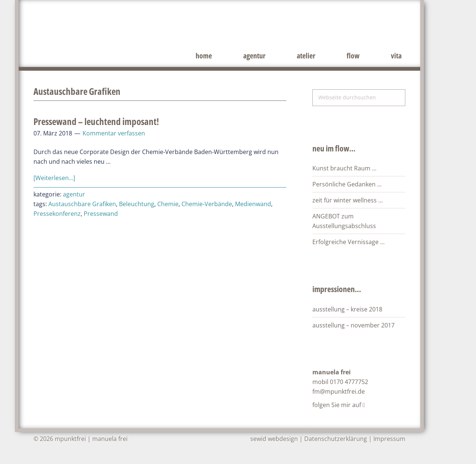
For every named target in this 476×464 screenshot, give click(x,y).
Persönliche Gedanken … (347, 184)
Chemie (168, 204)
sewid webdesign (274, 439)
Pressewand (101, 214)
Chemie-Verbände (207, 204)
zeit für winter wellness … (348, 200)
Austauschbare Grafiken (82, 204)
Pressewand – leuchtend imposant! (96, 121)
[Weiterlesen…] (54, 178)
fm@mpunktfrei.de (339, 391)
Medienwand (253, 204)
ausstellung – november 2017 (353, 325)
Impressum (389, 439)
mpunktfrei (130, 26)
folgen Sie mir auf (339, 405)
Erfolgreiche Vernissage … (348, 242)
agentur (74, 194)
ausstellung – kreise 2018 (347, 309)
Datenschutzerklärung (336, 439)
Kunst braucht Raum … (344, 168)
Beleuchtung (137, 204)
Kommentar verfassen (114, 133)
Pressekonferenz (57, 214)
